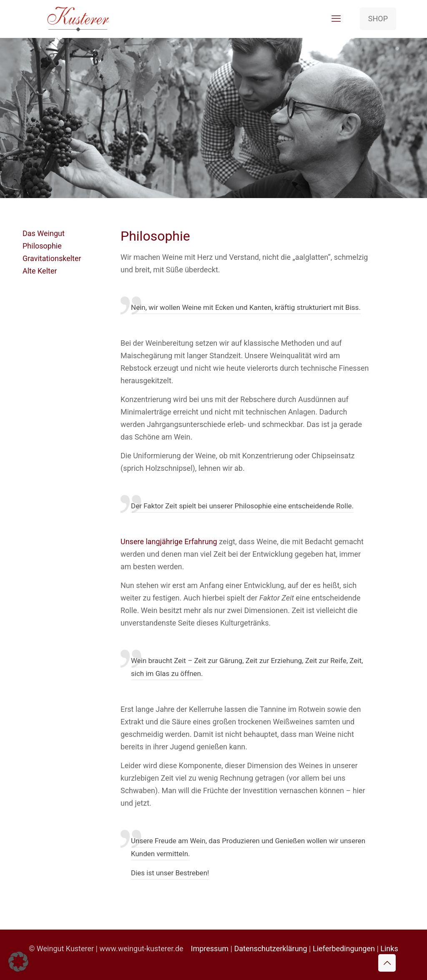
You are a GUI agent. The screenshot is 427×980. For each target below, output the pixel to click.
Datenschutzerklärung (270, 949)
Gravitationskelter (52, 258)
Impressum (210, 949)
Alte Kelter (40, 271)
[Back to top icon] (387, 963)
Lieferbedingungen (344, 949)
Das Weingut (44, 233)
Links (389, 949)
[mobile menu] (336, 19)
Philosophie (42, 246)
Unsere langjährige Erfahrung (169, 542)
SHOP (378, 19)
